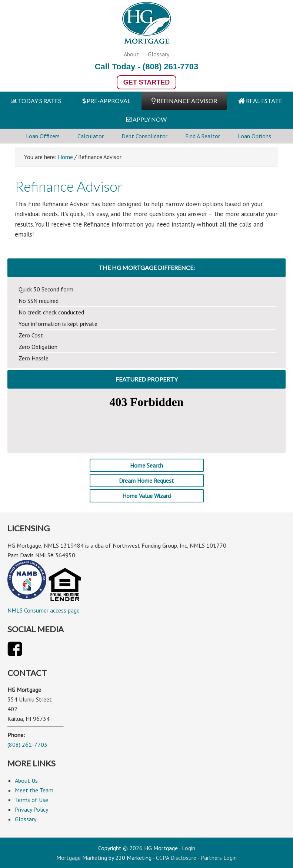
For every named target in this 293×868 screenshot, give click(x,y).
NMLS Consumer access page (44, 610)
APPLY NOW (146, 119)
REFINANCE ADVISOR (184, 101)
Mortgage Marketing (82, 858)
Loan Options (254, 136)
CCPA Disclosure (176, 858)
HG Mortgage (147, 24)
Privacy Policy (31, 809)
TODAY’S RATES (36, 101)
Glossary (159, 54)
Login (189, 848)
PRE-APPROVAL (106, 101)
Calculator (91, 136)
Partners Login (219, 858)
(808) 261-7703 (170, 67)
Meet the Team (34, 790)
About (131, 54)
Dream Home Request (146, 481)
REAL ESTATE (260, 101)
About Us (26, 780)
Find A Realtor (203, 136)
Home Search (146, 465)
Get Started (147, 82)
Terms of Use (31, 800)
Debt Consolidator (144, 136)
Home (65, 157)
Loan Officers (43, 136)
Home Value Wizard (146, 496)
